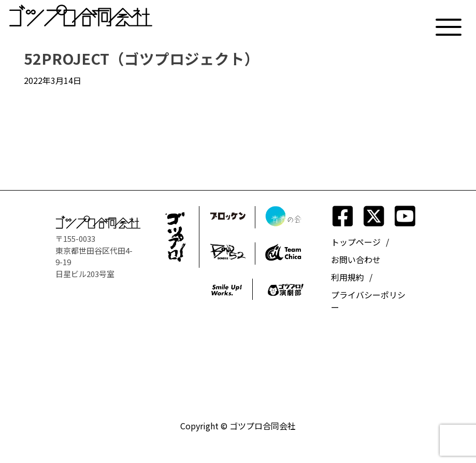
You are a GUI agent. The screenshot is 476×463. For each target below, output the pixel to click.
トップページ (356, 242)
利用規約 (348, 277)
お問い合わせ (356, 259)
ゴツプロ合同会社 (263, 426)
